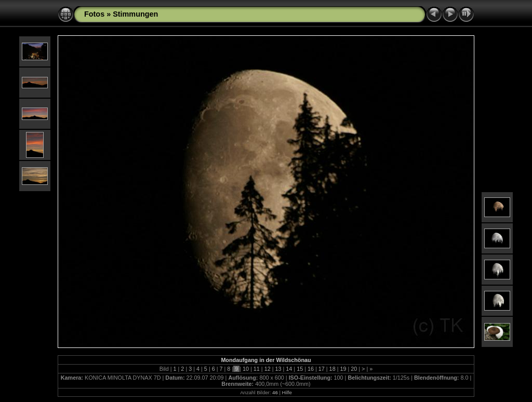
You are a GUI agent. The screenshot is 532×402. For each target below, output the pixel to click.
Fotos (94, 14)
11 (257, 369)
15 (300, 369)
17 (322, 369)
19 (343, 369)
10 (246, 369)
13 (278, 369)
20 (354, 369)
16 (311, 369)
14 (289, 369)
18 (332, 369)
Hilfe (287, 392)
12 (268, 369)
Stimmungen (135, 14)
